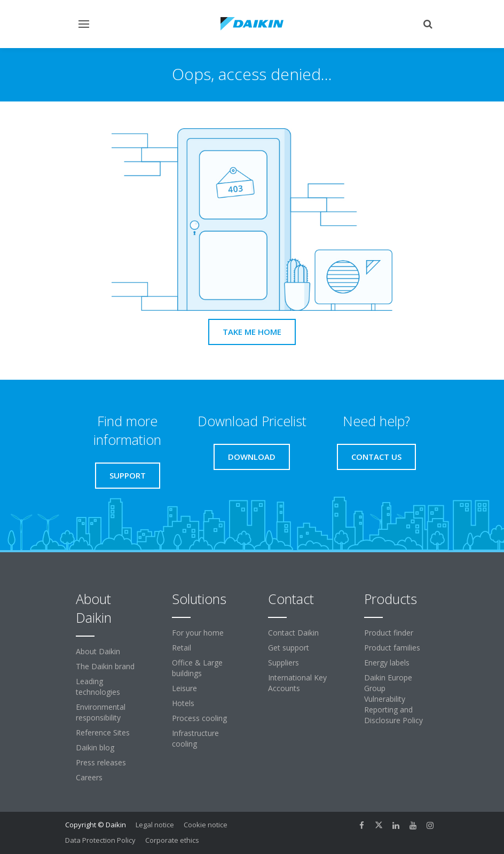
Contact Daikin (293, 633)
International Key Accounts (297, 683)
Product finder (389, 633)
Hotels (183, 703)
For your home (198, 633)
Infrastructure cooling (195, 738)
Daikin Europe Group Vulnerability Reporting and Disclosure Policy (393, 699)
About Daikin (98, 651)
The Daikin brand (105, 666)
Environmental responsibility (101, 712)
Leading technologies (98, 687)
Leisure (184, 688)
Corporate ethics (172, 840)
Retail (182, 648)
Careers (89, 777)
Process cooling (199, 718)
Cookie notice (206, 825)
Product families (392, 648)
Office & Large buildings (197, 668)
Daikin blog (95, 747)
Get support (289, 648)
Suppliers (283, 663)
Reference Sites (103, 732)
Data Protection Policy (100, 840)
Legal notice (155, 825)
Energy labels (387, 663)
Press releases (101, 762)
